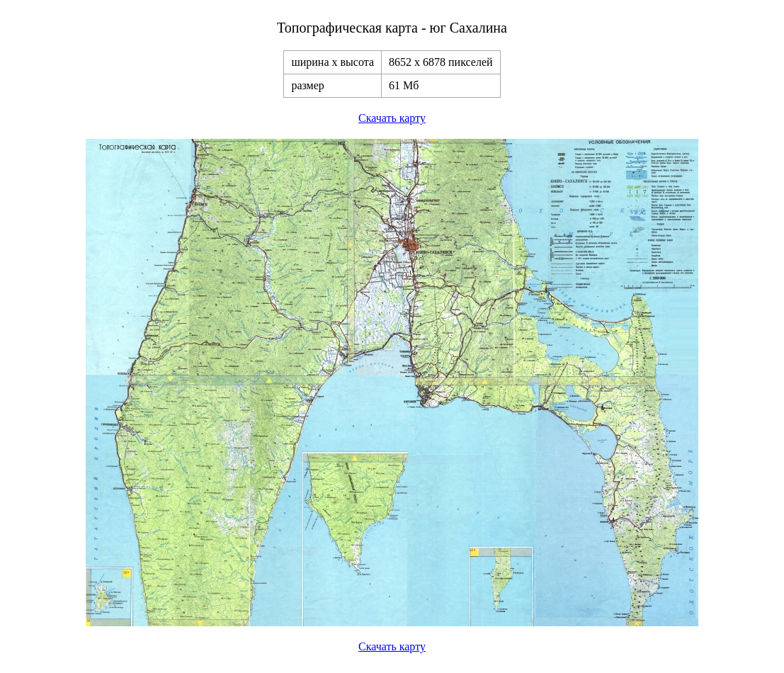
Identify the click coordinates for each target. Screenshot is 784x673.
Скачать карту (392, 118)
